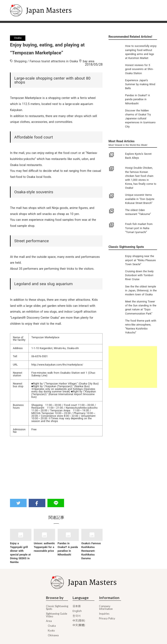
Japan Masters (21, 2)
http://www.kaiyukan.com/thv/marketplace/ (57, 365)
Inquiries (104, 614)
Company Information (106, 608)
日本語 (77, 606)
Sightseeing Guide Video (57, 615)
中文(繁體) (79, 625)
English (77, 611)
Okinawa (53, 635)
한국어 (77, 616)
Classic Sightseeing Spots (57, 608)
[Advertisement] (133, 367)
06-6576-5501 (40, 356)
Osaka (52, 626)
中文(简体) (79, 621)
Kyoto (51, 631)
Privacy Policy (107, 618)
